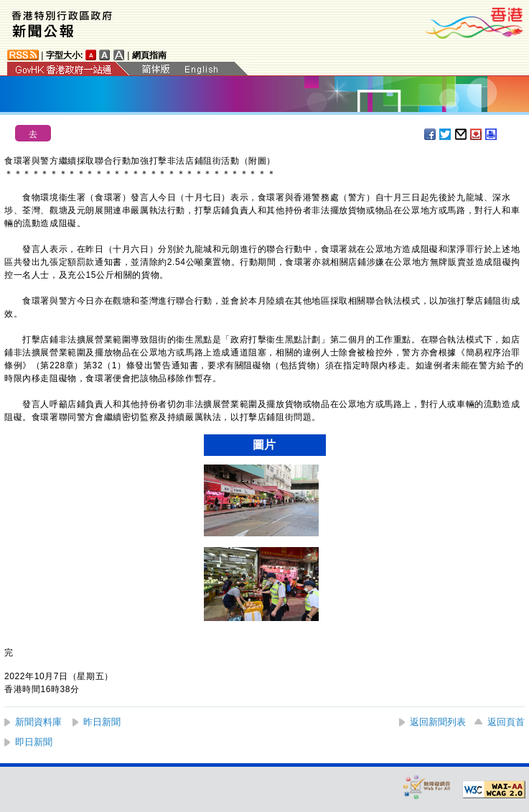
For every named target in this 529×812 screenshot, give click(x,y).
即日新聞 (34, 742)
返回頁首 (506, 722)
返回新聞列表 (438, 722)
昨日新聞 (102, 722)
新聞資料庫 (38, 722)
